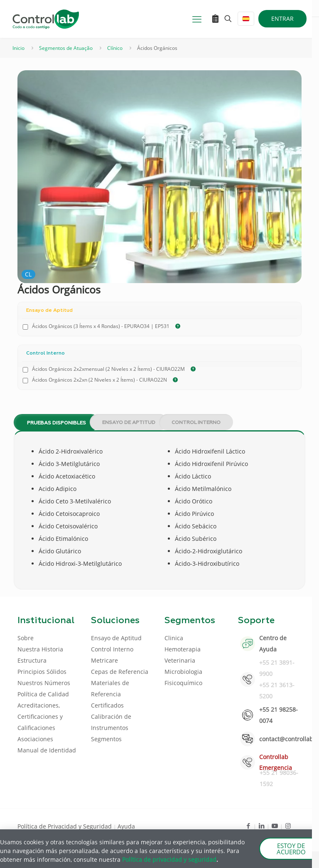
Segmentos (106, 739)
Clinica (174, 638)
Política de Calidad (43, 694)
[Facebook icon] (248, 826)
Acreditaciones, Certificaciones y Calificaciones (40, 716)
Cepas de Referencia (120, 672)
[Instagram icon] (288, 826)
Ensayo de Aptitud (129, 423)
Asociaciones (35, 739)
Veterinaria (180, 660)
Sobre (26, 638)
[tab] (50, 423)
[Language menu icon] (246, 19)
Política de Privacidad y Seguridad (65, 826)
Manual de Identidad (47, 750)
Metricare (104, 660)
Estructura (32, 660)
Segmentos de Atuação (66, 48)
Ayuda (126, 826)
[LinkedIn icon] (261, 826)
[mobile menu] (197, 19)
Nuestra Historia (40, 649)
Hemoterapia (183, 649)
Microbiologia (183, 672)
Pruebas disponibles (56, 423)
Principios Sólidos (42, 672)
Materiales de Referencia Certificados (110, 694)
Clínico (115, 48)
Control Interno (196, 423)
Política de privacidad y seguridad (169, 859)
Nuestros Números (44, 683)
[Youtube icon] (275, 826)
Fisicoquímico (183, 683)
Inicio (18, 48)
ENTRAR (282, 18)
